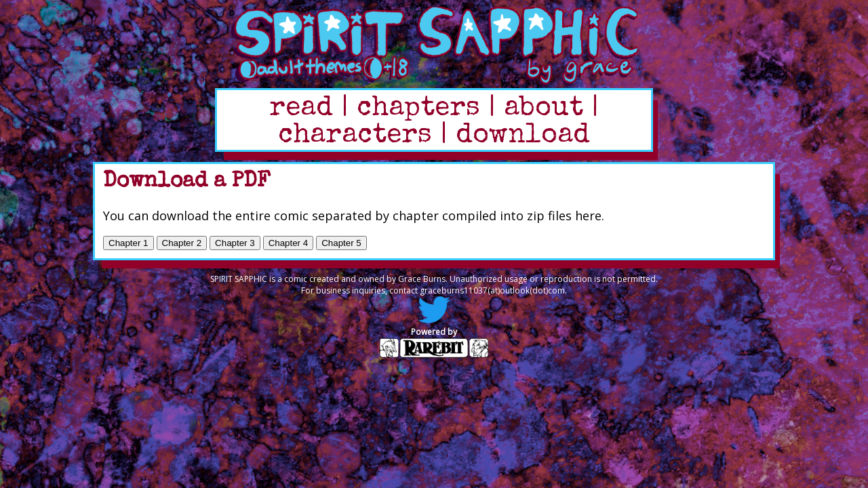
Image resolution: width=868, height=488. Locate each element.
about (544, 109)
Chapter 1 (129, 243)
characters (355, 136)
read (301, 109)
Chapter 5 (341, 243)
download (523, 136)
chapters (418, 109)
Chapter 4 (289, 243)
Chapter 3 (235, 243)
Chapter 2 (182, 243)
